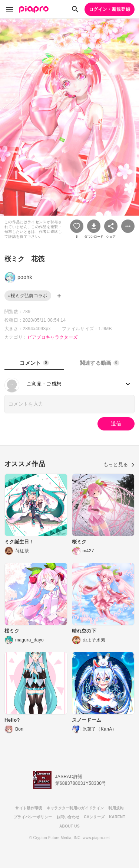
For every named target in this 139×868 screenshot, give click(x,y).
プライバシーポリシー (33, 817)
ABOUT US (69, 826)
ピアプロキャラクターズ (53, 337)
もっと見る (119, 464)
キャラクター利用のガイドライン (75, 808)
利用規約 (116, 808)
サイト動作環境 (29, 808)
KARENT (117, 817)
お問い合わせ (68, 817)
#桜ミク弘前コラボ (28, 296)
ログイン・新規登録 (110, 9)
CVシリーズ (94, 817)
